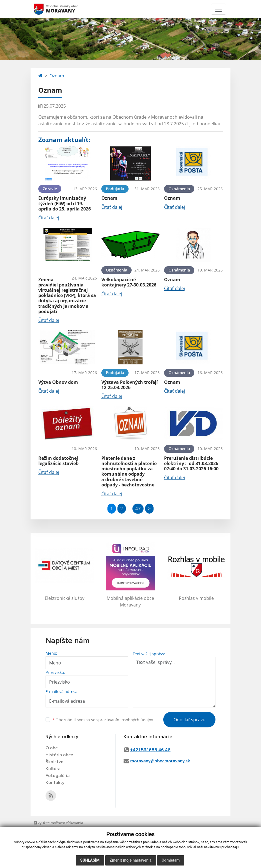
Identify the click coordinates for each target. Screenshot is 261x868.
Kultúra (53, 769)
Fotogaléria (58, 776)
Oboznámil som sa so (103, 720)
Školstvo (55, 762)
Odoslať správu (190, 720)
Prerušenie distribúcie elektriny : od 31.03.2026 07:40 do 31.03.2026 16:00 (191, 463)
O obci (52, 748)
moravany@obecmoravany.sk (160, 761)
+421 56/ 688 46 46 (150, 750)
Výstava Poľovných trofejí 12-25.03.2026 (130, 385)
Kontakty (55, 783)
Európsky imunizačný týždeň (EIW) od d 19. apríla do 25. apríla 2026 (65, 203)
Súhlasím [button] (90, 860)
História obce (59, 755)
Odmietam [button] (171, 860)
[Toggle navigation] (219, 9)
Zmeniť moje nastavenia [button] (131, 860)
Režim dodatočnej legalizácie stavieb (58, 461)
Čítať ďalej (49, 218)
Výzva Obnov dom (58, 382)
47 (138, 508)
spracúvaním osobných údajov (125, 720)
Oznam (57, 76)
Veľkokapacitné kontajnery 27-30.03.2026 (129, 282)
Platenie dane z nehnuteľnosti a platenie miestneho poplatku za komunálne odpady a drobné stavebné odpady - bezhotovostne (129, 471)
